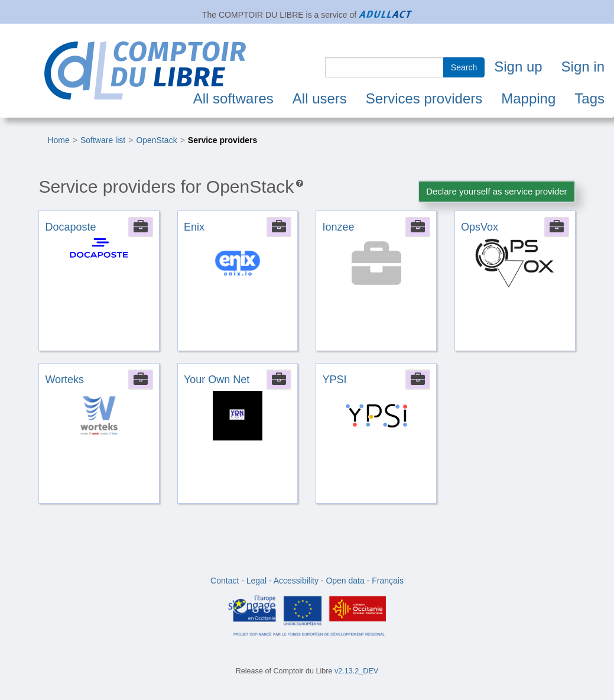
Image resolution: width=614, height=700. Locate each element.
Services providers (424, 98)
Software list (103, 140)
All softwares (233, 98)
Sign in (583, 67)
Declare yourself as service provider (496, 191)
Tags (589, 98)
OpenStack (156, 140)
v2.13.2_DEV (356, 671)
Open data (345, 581)
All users (320, 98)
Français (388, 581)
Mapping (528, 98)
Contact (225, 581)
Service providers (223, 140)
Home (58, 140)
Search (464, 67)
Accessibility (296, 581)
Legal (256, 581)
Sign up (518, 67)
